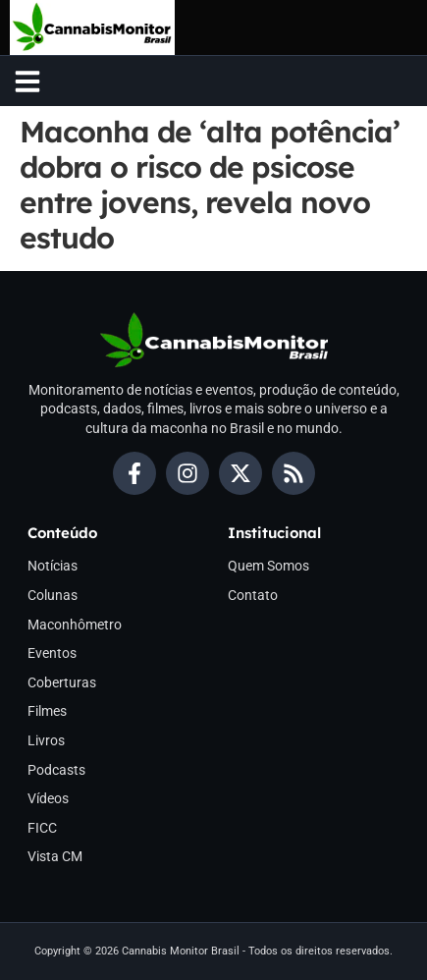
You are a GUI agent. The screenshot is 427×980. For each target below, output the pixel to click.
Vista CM (55, 856)
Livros (46, 740)
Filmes (47, 711)
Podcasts (56, 770)
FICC (42, 828)
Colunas (53, 595)
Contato (253, 595)
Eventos (52, 653)
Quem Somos (268, 566)
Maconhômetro (75, 625)
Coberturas (62, 682)
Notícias (53, 566)
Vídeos (48, 798)
